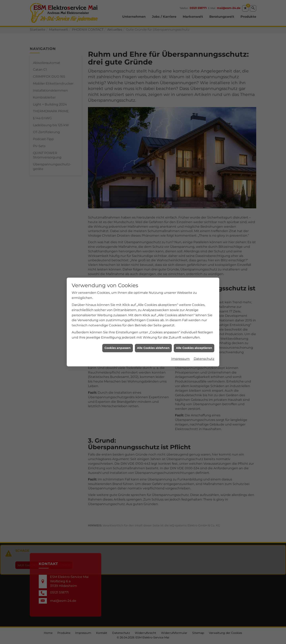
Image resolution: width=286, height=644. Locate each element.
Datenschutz (204, 309)
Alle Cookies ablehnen (153, 299)
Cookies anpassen (118, 299)
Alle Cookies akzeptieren (194, 299)
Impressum (180, 309)
